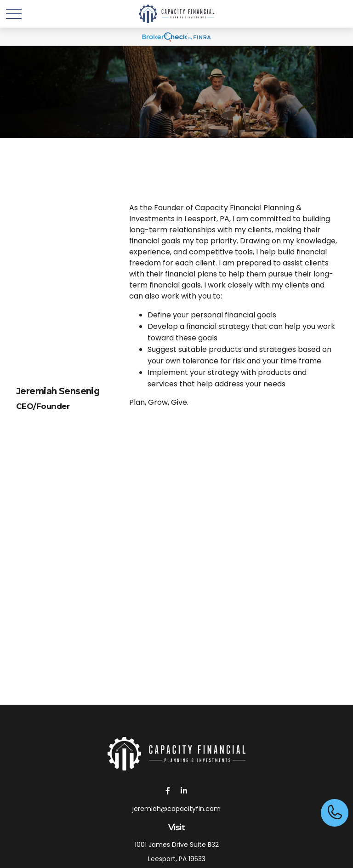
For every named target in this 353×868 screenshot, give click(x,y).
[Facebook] (168, 790)
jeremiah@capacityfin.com (176, 809)
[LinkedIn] (184, 790)
